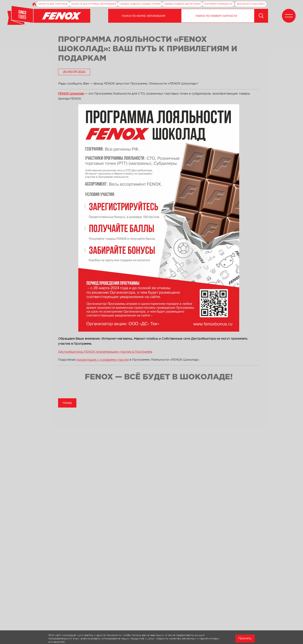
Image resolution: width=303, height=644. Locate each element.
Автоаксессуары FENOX (251, 4)
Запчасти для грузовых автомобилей (94, 4)
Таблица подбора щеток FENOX (182, 4)
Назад (67, 403)
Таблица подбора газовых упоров (140, 4)
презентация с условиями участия (102, 360)
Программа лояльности (218, 4)
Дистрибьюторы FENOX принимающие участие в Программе (105, 352)
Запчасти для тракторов (53, 4)
